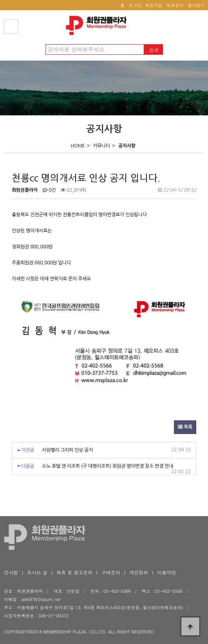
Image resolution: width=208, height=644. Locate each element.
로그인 (135, 5)
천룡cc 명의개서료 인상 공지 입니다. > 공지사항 (98, 25)
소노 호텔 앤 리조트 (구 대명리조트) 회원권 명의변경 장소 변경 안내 (108, 466)
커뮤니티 (101, 146)
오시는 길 (37, 572)
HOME (78, 146)
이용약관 (166, 572)
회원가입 (154, 5)
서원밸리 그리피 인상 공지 (67, 450)
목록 (185, 427)
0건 (49, 190)
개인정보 (139, 572)
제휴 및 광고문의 (74, 572)
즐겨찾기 (196, 5)
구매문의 (111, 572)
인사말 (11, 572)
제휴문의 (175, 5)
